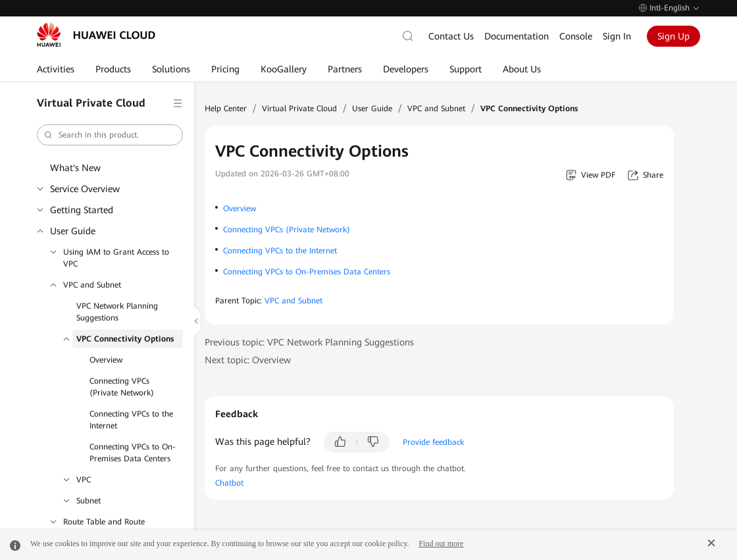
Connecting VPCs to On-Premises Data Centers (133, 453)
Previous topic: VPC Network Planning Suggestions (309, 342)
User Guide (73, 231)
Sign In (617, 36)
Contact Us (451, 36)
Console (576, 36)
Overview (106, 360)
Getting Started (82, 210)
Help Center (226, 109)
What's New (75, 168)
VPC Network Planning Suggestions (117, 312)
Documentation (517, 36)
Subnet (89, 501)
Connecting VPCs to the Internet (131, 420)
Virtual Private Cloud (299, 109)
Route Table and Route (104, 522)
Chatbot (229, 483)
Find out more (441, 544)
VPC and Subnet (92, 285)
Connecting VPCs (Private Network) (122, 387)
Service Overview (85, 189)
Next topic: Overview (248, 360)
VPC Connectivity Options (125, 339)
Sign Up (673, 36)
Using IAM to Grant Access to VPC (116, 258)
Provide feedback (433, 442)
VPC (84, 480)
